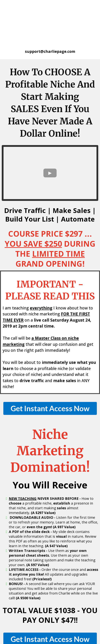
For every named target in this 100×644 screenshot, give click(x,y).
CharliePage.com (40, 629)
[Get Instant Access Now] (50, 368)
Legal (51, 633)
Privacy (93, 629)
